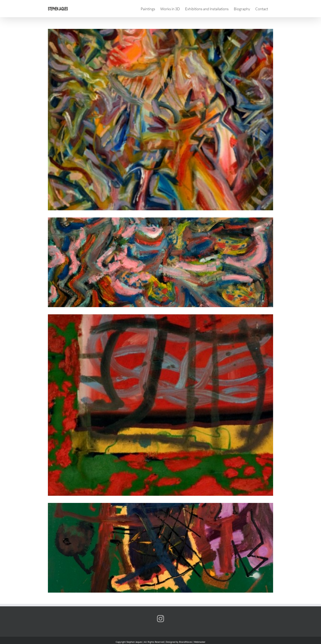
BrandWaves (186, 642)
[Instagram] (160, 619)
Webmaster (200, 642)
